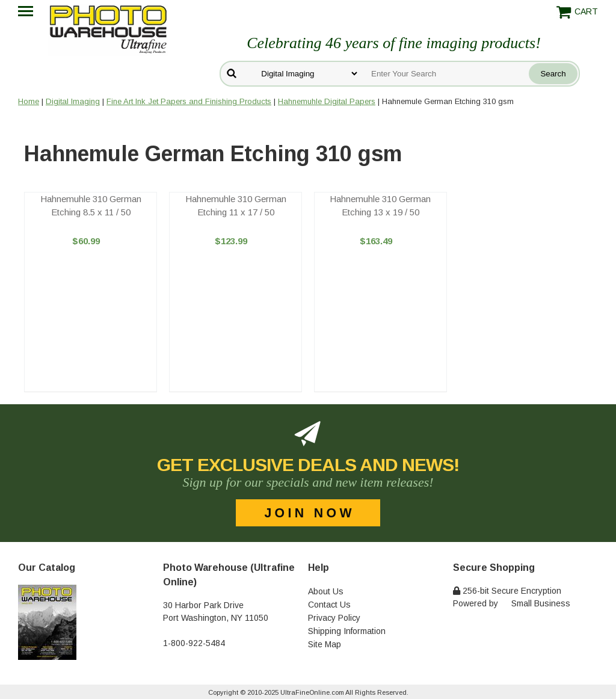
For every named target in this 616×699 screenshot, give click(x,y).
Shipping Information (347, 631)
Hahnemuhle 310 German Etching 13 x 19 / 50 (380, 206)
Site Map (325, 644)
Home (29, 101)
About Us (326, 591)
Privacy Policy (334, 618)
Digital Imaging (73, 101)
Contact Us (329, 605)
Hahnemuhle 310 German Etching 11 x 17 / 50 (236, 206)
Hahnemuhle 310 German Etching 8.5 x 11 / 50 (91, 206)
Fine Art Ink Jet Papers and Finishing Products (189, 101)
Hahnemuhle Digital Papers (327, 101)
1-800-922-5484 (194, 643)
